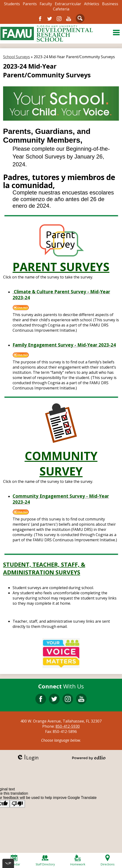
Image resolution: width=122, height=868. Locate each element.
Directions (108, 860)
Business (110, 4)
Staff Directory (45, 860)
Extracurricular (68, 4)
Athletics (92, 4)
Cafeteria (61, 9)
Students (12, 4)
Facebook (40, 19)
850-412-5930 (68, 726)
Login (28, 758)
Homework (78, 860)
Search (80, 19)
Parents (30, 4)
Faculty (46, 4)
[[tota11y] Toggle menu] (8, 863)
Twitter (50, 19)
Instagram (59, 19)
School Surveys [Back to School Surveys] (16, 57)
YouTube (69, 19)
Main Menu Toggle (116, 33)
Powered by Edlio (89, 758)
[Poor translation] (17, 804)
